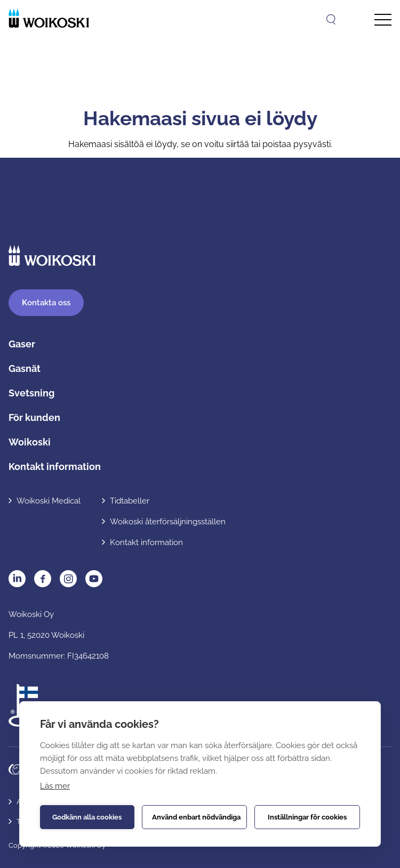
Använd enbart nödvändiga (196, 817)
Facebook (43, 579)
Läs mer (55, 786)
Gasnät (25, 368)
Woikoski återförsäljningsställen (168, 522)
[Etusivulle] (49, 18)
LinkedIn (17, 579)
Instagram (68, 579)
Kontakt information (55, 467)
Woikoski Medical (49, 501)
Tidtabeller (130, 501)
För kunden (34, 417)
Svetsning (31, 393)
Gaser (22, 344)
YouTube (94, 579)
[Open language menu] (354, 19)
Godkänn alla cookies (87, 817)
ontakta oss (46, 303)
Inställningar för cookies (307, 817)
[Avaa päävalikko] (383, 20)
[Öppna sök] (331, 19)
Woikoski (30, 442)
